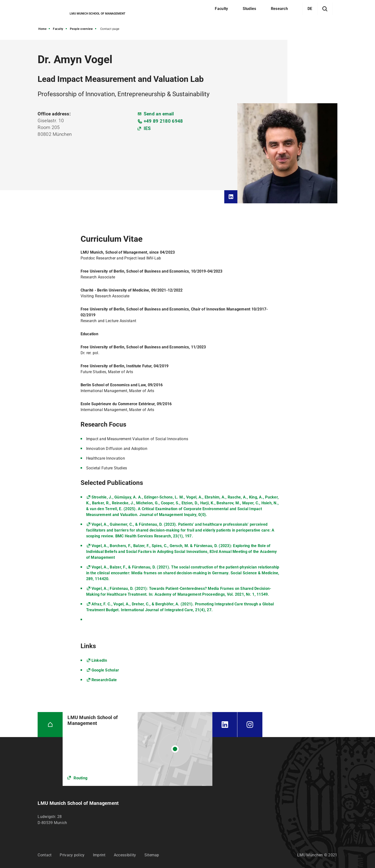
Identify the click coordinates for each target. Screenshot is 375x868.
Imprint (99, 855)
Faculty (58, 29)
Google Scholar (105, 670)
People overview (81, 29)
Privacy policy (72, 855)
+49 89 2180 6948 (163, 121)
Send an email (159, 114)
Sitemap (152, 855)
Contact (45, 855)
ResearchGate (104, 680)
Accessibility (125, 855)
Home (42, 29)
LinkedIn (99, 660)
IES (147, 128)
